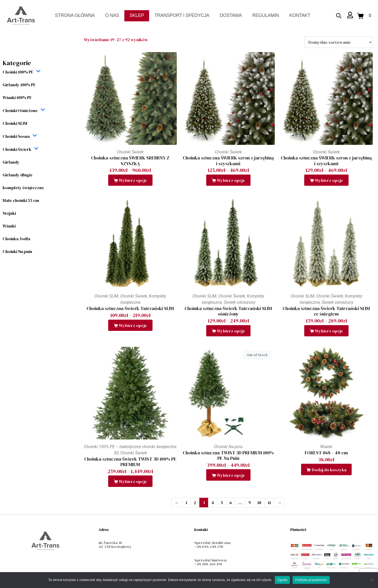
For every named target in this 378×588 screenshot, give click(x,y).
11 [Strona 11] (269, 503)
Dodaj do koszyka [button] (329, 470)
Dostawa (231, 15)
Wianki (9, 226)
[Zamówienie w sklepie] (339, 42)
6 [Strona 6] (231, 503)
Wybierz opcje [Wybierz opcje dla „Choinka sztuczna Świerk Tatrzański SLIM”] (133, 325)
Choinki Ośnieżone (24, 110)
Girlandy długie (18, 175)
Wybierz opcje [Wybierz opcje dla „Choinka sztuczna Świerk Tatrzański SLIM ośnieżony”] (231, 331)
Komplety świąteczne (23, 188)
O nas (112, 15)
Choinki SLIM (15, 123)
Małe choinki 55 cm (21, 200)
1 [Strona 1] (186, 503)
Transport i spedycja (182, 15)
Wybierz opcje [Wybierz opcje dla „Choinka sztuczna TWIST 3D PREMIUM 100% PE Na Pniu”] (231, 475)
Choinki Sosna (20, 136)
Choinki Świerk (21, 149)
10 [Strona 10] (259, 503)
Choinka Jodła (16, 239)
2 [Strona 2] (195, 503)
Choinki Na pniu (17, 251)
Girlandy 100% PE (19, 85)
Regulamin (266, 15)
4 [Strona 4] (213, 503)
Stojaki (9, 213)
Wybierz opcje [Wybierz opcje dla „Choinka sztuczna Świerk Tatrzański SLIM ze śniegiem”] (329, 331)
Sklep (137, 15)
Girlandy (11, 162)
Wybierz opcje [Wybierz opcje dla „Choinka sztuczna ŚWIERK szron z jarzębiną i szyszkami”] (231, 180)
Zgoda (282, 580)
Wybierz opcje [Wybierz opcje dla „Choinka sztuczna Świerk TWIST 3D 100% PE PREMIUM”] (133, 481)
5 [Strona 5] (222, 503)
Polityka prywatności (311, 580)
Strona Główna (75, 15)
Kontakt (300, 15)
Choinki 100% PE (22, 72)
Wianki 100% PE (17, 97)
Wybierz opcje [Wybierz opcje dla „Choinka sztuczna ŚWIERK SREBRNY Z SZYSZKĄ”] (133, 180)
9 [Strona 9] (250, 503)
